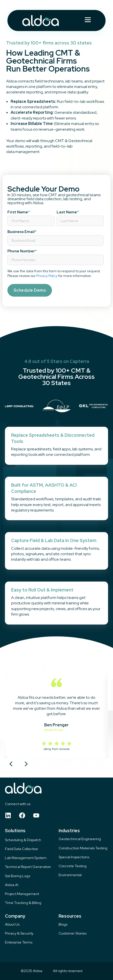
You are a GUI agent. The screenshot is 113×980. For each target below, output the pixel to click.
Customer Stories (73, 933)
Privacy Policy (47, 276)
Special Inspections (74, 857)
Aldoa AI (12, 885)
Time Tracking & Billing (23, 903)
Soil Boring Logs (18, 876)
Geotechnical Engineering (80, 839)
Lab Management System (26, 858)
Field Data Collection (22, 849)
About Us (12, 924)
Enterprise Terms (19, 942)
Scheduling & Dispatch (23, 840)
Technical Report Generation (28, 867)
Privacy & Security (19, 933)
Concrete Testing (73, 866)
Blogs (63, 924)
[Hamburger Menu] (88, 20)
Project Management (22, 894)
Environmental (70, 875)
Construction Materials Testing (83, 848)
